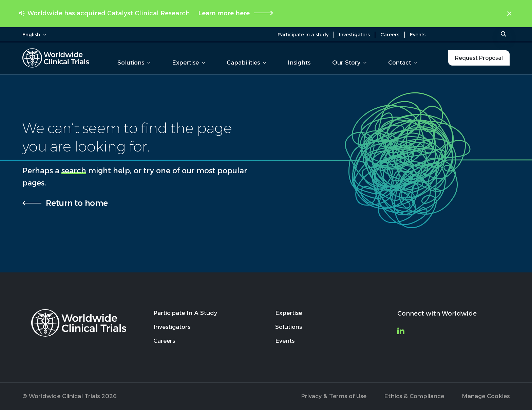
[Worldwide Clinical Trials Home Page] (56, 58)
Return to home (77, 203)
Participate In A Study (185, 313)
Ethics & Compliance (414, 396)
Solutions (134, 63)
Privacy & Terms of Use (334, 396)
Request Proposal (479, 58)
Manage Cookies (486, 396)
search (74, 171)
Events (418, 35)
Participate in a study (303, 35)
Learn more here (224, 13)
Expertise (188, 63)
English (34, 35)
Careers (390, 35)
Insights (299, 63)
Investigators (354, 35)
